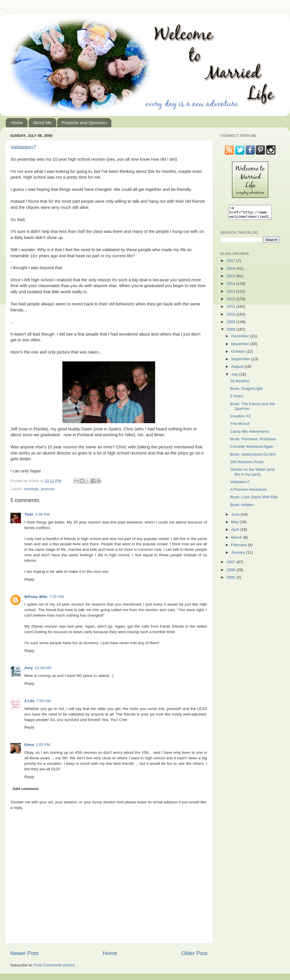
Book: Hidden (242, 507)
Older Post (194, 953)
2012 (231, 301)
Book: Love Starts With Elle (254, 500)
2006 (231, 572)
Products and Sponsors (84, 123)
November (241, 346)
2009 (231, 324)
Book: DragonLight (246, 391)
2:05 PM (43, 745)
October (239, 354)
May (235, 525)
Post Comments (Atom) (55, 965)
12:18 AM (43, 668)
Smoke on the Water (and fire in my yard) (252, 474)
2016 (231, 271)
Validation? (23, 147)
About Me (42, 123)
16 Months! (240, 384)
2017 (231, 263)
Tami (29, 514)
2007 (231, 565)
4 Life (29, 701)
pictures (48, 489)
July (235, 377)
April (236, 532)
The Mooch (240, 426)
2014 (231, 286)
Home (17, 123)
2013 (231, 294)
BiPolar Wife (36, 597)
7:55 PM (56, 597)
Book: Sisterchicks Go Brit (253, 457)
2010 (231, 317)
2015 (231, 279)
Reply (29, 579)
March (237, 540)
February (240, 547)
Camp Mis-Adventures (250, 434)
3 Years (237, 399)
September (241, 362)
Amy (29, 668)
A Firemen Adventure (249, 492)
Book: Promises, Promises (253, 442)
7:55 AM (43, 701)
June (236, 517)
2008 (231, 332)
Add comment (26, 789)
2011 (231, 309)
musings (31, 489)
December (241, 339)
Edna (29, 745)
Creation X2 (241, 419)
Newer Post (24, 953)
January (239, 555)
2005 (231, 580)
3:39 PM (42, 514)
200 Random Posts (247, 464)
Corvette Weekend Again (252, 449)
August (238, 369)
